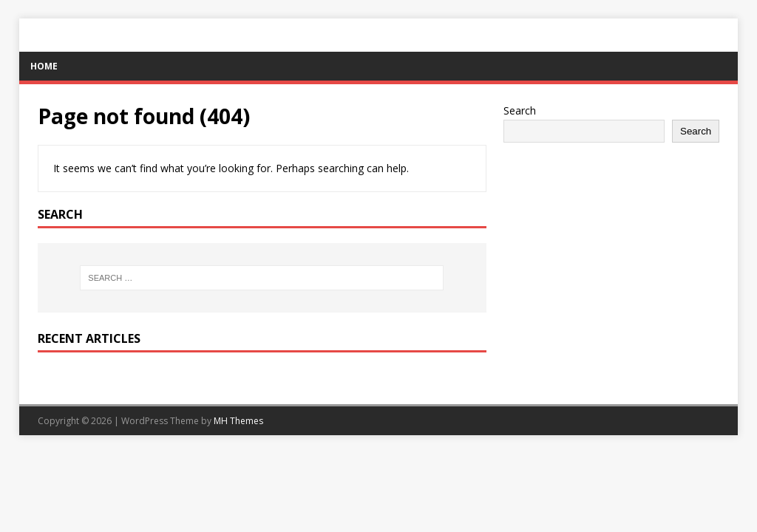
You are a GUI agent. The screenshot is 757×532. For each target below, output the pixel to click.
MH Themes (238, 421)
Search (520, 110)
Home (44, 66)
